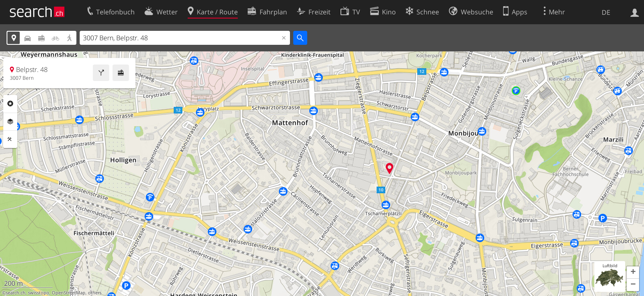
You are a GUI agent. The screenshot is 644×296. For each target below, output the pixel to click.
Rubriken (10, 104)
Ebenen (10, 122)
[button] (633, 273)
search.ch (16, 293)
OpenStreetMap (69, 293)
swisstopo (39, 293)
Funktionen (10, 139)
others (95, 293)
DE (606, 12)
